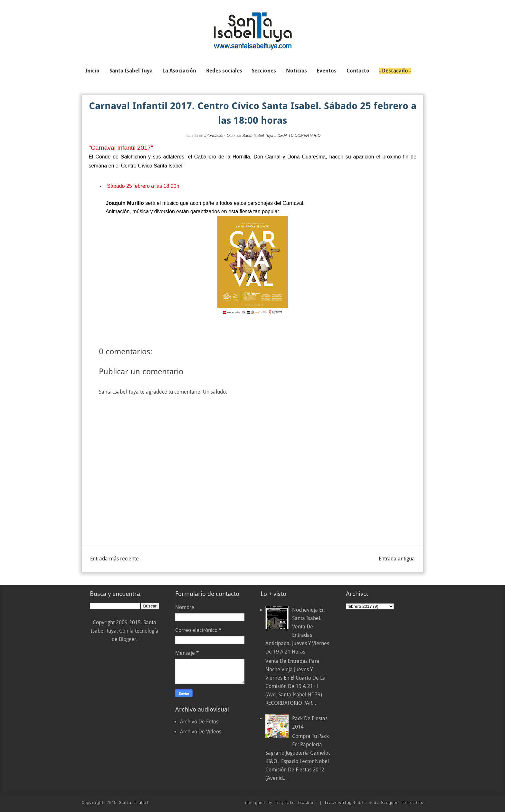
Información (214, 136)
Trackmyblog (338, 803)
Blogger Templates (402, 803)
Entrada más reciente (114, 559)
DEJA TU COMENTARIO (299, 136)
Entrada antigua (397, 559)
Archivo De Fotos (199, 722)
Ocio (231, 136)
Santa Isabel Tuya (258, 136)
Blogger (128, 639)
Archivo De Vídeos (201, 732)
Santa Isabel (134, 803)
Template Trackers (296, 803)
